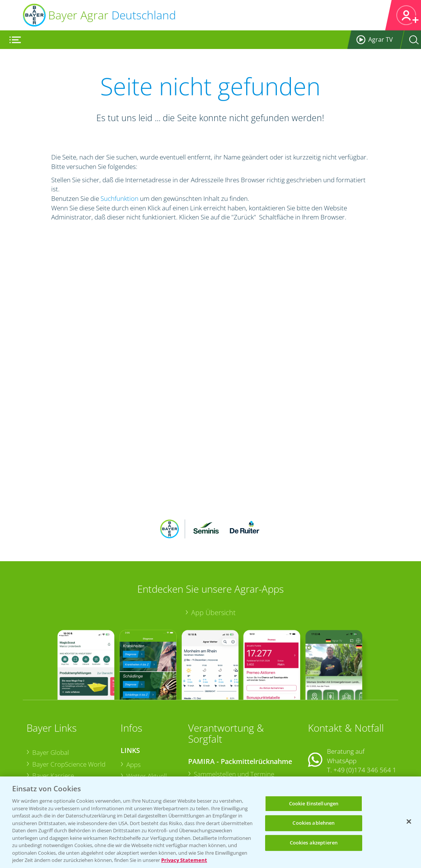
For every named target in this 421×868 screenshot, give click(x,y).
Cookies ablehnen (313, 823)
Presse (42, 752)
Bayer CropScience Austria (70, 729)
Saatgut (137, 765)
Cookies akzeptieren (314, 843)
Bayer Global (51, 694)
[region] (210, 822)
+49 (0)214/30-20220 (365, 765)
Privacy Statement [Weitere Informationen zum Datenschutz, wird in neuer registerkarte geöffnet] (184, 860)
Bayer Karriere (53, 717)
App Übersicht (213, 554)
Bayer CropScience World (69, 706)
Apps (134, 706)
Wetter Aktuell (147, 718)
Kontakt (330, 732)
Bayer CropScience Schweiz (71, 741)
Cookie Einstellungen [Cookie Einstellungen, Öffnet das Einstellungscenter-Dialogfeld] (314, 803)
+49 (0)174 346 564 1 (365, 712)
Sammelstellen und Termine (234, 716)
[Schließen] (409, 821)
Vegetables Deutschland (67, 764)
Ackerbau (140, 753)
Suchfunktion (119, 198)
